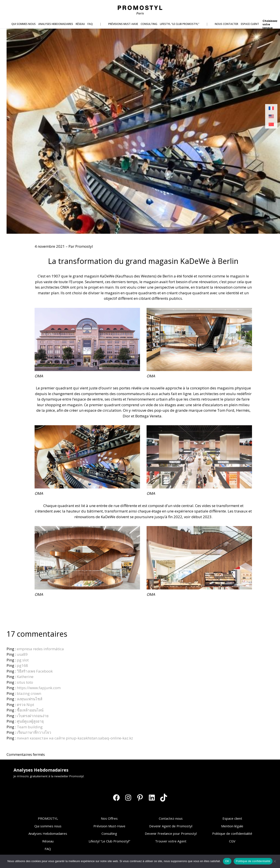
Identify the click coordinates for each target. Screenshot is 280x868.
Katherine (25, 677)
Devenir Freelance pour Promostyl (171, 833)
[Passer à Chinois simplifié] (271, 125)
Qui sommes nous (48, 826)
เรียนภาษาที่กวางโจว (34, 732)
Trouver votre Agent (171, 841)
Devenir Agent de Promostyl (171, 826)
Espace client (232, 818)
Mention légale (232, 826)
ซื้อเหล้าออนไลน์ (30, 710)
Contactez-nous (171, 818)
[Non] (275, 861)
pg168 (22, 665)
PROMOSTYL (48, 818)
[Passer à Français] (271, 108)
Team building (30, 727)
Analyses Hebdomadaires (48, 833)
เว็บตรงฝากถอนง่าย (33, 716)
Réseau (48, 841)
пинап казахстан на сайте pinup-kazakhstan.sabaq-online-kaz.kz (75, 738)
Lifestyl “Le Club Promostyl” (109, 841)
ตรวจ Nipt (25, 705)
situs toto (25, 682)
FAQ (48, 849)
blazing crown (29, 693)
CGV (232, 841)
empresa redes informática (40, 649)
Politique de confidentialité (232, 833)
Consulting (109, 833)
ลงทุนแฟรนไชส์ (30, 699)
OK (227, 861)
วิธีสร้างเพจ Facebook (35, 671)
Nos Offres (109, 818)
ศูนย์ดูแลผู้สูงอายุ (30, 721)
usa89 (22, 654)
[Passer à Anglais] (271, 116)
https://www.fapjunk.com (39, 688)
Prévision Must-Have (109, 826)
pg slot (23, 660)
